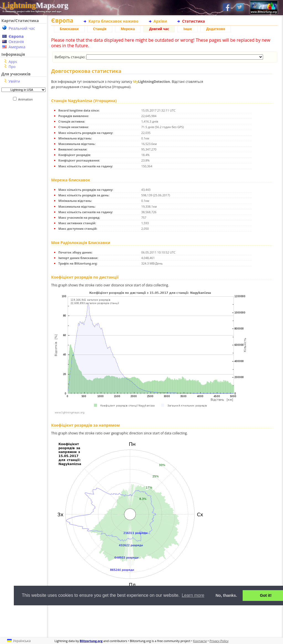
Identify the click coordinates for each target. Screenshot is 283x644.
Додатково (216, 29)
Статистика (194, 21)
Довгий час (159, 29)
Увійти (14, 81)
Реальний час (22, 28)
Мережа (128, 29)
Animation (27, 99)
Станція (100, 29)
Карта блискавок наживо (113, 21)
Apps (13, 62)
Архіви (160, 21)
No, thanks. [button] (226, 595)
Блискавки (69, 29)
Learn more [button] (193, 595)
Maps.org (35, 5)
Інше (188, 29)
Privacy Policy (219, 641)
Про (12, 67)
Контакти (200, 641)
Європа (16, 36)
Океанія (16, 42)
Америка (17, 47)
